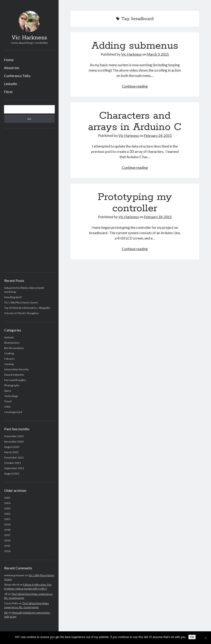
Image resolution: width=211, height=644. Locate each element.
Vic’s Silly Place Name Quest (21, 302)
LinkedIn (11, 84)
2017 (7, 535)
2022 (7, 514)
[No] (205, 638)
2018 (7, 530)
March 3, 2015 (158, 54)
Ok (192, 637)
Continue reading (135, 86)
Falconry (9, 359)
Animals (9, 337)
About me (12, 68)
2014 (7, 551)
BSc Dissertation (14, 348)
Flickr (8, 92)
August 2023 (12, 447)
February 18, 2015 (158, 217)
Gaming (9, 364)
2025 (7, 498)
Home (9, 60)
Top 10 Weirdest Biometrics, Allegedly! (28, 308)
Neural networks (14, 375)
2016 (7, 540)
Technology (11, 396)
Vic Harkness (29, 38)
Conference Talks (17, 76)
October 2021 (13, 463)
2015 (7, 546)
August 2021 (12, 474)
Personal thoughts (15, 380)
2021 (7, 519)
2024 (7, 503)
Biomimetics (12, 343)
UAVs (7, 407)
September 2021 (14, 468)
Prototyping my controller (135, 203)
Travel (8, 401)
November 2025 (14, 436)
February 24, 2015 (158, 135)
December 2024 (14, 442)
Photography (12, 385)
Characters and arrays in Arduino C (135, 121)
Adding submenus (135, 46)
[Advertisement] (29, 200)
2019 (7, 524)
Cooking (9, 353)
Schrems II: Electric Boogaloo (21, 313)
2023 (7, 508)
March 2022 (11, 452)
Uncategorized (13, 412)
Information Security (16, 369)
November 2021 (14, 458)
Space (8, 391)
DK (6, 613)
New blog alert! (13, 297)
